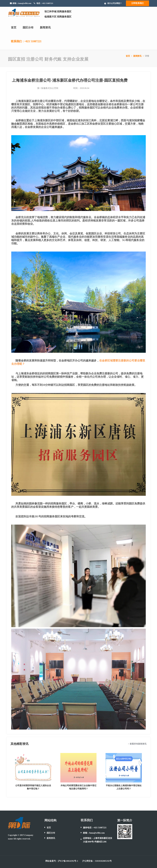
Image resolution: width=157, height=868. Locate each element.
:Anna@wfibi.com (24, 3)
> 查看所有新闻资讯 (137, 744)
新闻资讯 (45, 28)
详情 (147, 56)
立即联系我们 (137, 3)
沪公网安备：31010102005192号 (97, 861)
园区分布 (28, 28)
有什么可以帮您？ (115, 3)
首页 (14, 28)
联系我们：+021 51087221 (26, 41)
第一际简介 (125, 820)
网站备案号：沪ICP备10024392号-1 (62, 861)
